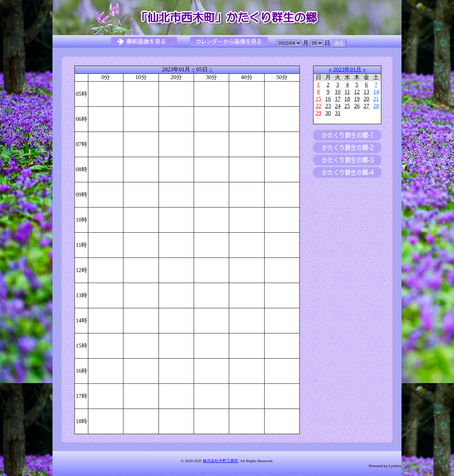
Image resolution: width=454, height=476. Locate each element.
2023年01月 (347, 69)
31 (338, 113)
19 (357, 99)
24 (338, 106)
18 (347, 99)
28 (376, 106)
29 (319, 113)
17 (338, 99)
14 (376, 92)
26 (357, 106)
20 (366, 99)
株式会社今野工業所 (220, 461)
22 (319, 106)
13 (366, 92)
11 (347, 92)
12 (357, 92)
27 (366, 106)
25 (347, 106)
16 (328, 99)
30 (328, 113)
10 (338, 92)
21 (376, 99)
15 (319, 99)
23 (328, 106)
